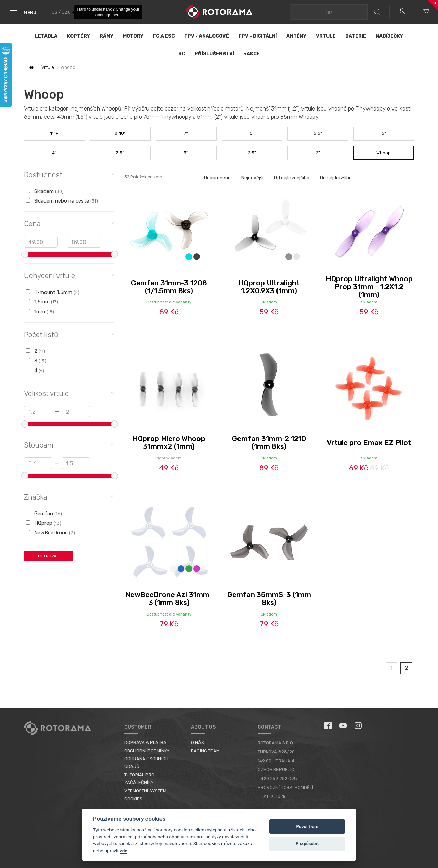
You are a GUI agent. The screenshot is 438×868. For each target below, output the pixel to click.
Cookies (133, 799)
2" (318, 153)
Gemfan (44, 514)
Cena (69, 223)
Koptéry (79, 36)
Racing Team (205, 751)
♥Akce (252, 54)
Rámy (106, 36)
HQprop (43, 523)
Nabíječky (389, 36)
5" (384, 133)
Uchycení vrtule (69, 275)
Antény (296, 36)
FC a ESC (164, 36)
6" (252, 133)
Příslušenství (214, 54)
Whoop (384, 153)
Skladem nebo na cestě (62, 201)
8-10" (120, 133)
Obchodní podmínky (147, 751)
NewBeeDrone (50, 533)
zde (124, 851)
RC (182, 54)
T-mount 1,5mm (53, 292)
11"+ (54, 133)
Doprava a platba (145, 743)
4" (54, 153)
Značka (69, 497)
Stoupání (69, 445)
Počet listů (69, 334)
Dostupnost (69, 174)
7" (186, 133)
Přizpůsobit (307, 844)
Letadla (46, 36)
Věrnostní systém (145, 791)
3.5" (120, 153)
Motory (133, 36)
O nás (197, 743)
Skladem (45, 191)
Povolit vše (307, 826)
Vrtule (326, 36)
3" (186, 153)
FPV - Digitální (258, 36)
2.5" (252, 153)
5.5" (318, 133)
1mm (40, 312)
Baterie (356, 36)
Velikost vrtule (69, 393)
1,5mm (42, 302)
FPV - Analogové (207, 36)
